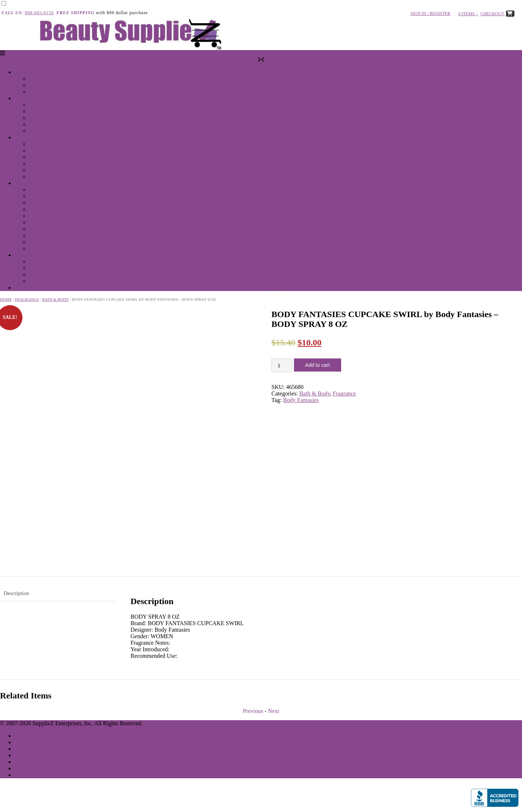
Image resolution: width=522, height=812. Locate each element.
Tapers (275, 268)
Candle (268, 255)
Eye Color (275, 242)
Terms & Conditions (38, 742)
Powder (276, 203)
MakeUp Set (275, 248)
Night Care (276, 170)
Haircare (268, 98)
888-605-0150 (40, 13)
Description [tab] (16, 593)
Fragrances (275, 79)
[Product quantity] (282, 365)
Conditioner (275, 105)
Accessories (275, 222)
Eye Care (275, 150)
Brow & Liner (276, 216)
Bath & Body (275, 85)
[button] (3, 53)
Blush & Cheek (276, 235)
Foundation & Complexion (275, 190)
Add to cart (318, 365)
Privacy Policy (32, 749)
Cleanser (275, 144)
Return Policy (30, 768)
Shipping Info (30, 755)
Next (274, 711)
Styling (275, 118)
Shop (20, 736)
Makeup (268, 183)
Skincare (268, 137)
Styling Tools (275, 124)
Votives (275, 274)
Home (6, 299)
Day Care (276, 163)
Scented (276, 261)
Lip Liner (276, 229)
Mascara (275, 209)
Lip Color (276, 196)
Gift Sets (275, 92)
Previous (253, 711)
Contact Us (28, 775)
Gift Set (275, 177)
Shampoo (275, 111)
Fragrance (268, 72)
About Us (26, 762)
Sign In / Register (431, 13)
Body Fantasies (301, 400)
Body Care (276, 157)
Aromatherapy (275, 281)
